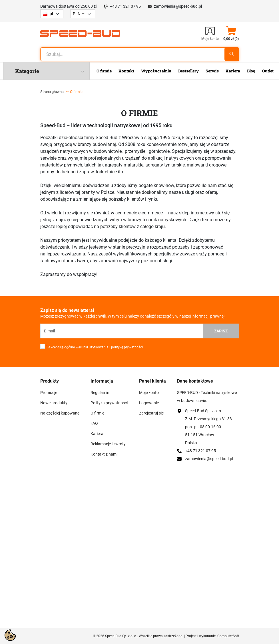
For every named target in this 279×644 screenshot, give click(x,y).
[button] (231, 33)
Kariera (97, 434)
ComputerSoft (228, 636)
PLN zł (79, 14)
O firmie (97, 413)
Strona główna (52, 92)
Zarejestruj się (151, 413)
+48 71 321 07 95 (125, 6)
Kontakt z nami (104, 454)
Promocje (49, 393)
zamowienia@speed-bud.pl (178, 6)
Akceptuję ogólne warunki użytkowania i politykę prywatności (95, 347)
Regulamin (100, 393)
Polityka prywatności (109, 403)
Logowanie (149, 403)
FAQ (94, 423)
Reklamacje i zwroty (108, 444)
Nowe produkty (54, 403)
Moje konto (149, 393)
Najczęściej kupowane (60, 413)
